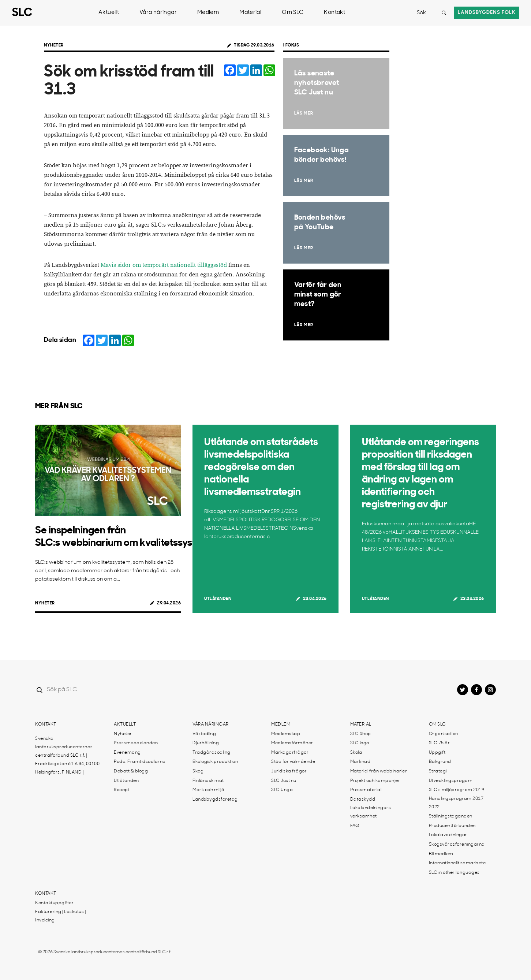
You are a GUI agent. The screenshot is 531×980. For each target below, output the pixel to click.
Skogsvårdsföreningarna (457, 845)
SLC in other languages (454, 873)
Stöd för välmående (293, 762)
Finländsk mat (208, 781)
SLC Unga (282, 790)
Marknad (360, 762)
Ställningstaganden (451, 816)
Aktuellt (109, 13)
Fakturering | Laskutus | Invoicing (60, 916)
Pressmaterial (366, 790)
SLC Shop (361, 734)
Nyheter (54, 45)
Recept (122, 790)
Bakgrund (440, 762)
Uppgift (437, 753)
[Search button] (444, 13)
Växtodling (204, 734)
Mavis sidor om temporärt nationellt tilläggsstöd (164, 265)
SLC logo (360, 743)
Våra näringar (158, 13)
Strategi (438, 771)
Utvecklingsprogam (451, 781)
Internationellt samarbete (457, 863)
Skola (356, 753)
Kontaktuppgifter (54, 903)
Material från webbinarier (379, 771)
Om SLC (293, 13)
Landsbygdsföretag (215, 800)
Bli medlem (441, 854)
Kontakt (334, 13)
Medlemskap (286, 734)
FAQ (355, 826)
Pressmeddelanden (136, 743)
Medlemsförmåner (292, 743)
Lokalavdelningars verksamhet (371, 812)
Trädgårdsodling (212, 753)
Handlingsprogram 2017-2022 (457, 803)
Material (250, 13)
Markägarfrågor (290, 753)
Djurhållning (206, 743)
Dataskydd (363, 800)
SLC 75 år (440, 743)
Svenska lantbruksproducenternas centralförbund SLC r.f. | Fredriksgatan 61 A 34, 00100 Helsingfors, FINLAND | (67, 756)
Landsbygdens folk (487, 13)
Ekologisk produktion (215, 762)
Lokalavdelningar (448, 835)
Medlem (208, 13)
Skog (198, 771)
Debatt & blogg (131, 771)
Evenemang (127, 753)
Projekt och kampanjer (375, 781)
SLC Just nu (284, 781)
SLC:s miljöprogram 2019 (457, 790)
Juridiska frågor (289, 771)
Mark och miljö (208, 790)
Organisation (444, 734)
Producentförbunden (452, 826)
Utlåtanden (218, 599)
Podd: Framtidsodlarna (140, 762)
